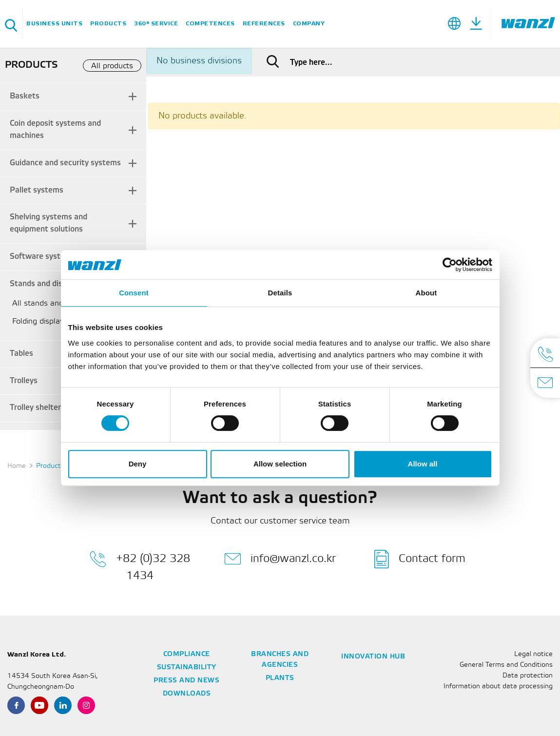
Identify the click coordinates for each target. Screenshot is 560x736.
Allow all (423, 464)
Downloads (187, 694)
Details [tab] (280, 293)
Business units (54, 24)
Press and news (186, 681)
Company (309, 24)
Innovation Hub (373, 657)
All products (112, 66)
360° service (156, 24)
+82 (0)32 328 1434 (140, 565)
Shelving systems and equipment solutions (48, 223)
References (264, 24)
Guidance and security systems (65, 163)
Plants (280, 678)
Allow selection (280, 464)
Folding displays (40, 321)
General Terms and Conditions (506, 665)
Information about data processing (498, 687)
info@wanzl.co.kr (280, 559)
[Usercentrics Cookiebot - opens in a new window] (450, 265)
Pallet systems (37, 190)
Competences (210, 24)
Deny (138, 464)
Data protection (528, 676)
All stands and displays (53, 303)
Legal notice (533, 654)
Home (17, 466)
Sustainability (187, 668)
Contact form (420, 559)
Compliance (187, 654)
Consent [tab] (134, 293)
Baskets (25, 96)
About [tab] (426, 293)
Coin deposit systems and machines (55, 130)
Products (108, 24)
